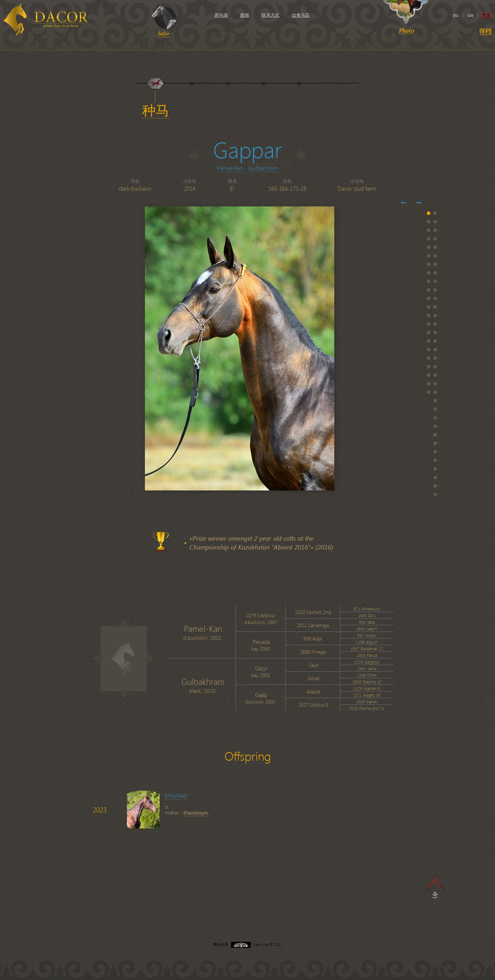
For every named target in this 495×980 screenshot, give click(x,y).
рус (456, 15)
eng (471, 15)
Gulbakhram (263, 168)
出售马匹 (301, 15)
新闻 (245, 15)
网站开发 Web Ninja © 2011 (247, 944)
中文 (486, 15)
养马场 (221, 15)
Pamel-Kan (230, 168)
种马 (156, 111)
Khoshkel (176, 796)
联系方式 (271, 15)
